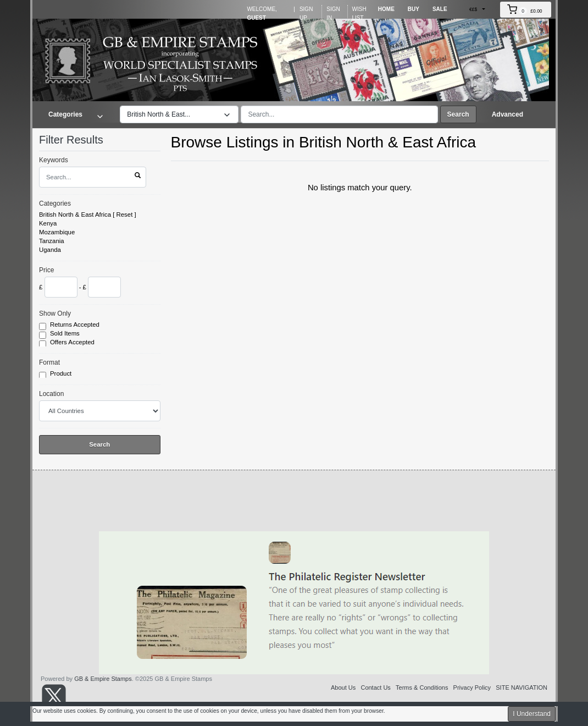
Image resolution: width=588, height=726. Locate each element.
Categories (55, 204)
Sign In (333, 13)
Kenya (48, 223)
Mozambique (57, 232)
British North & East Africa (75, 215)
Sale (440, 9)
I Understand (532, 714)
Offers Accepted (73, 343)
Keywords (54, 160)
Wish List (359, 13)
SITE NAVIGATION (522, 687)
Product (62, 374)
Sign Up (306, 13)
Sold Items (66, 334)
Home (386, 9)
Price (46, 270)
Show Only (55, 313)
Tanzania (52, 241)
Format (49, 362)
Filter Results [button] (78, 140)
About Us (343, 687)
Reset (125, 215)
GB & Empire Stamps (103, 679)
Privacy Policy (472, 687)
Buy (414, 9)
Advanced (507, 114)
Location (51, 394)
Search (458, 114)
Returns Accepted (76, 325)
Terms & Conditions (422, 687)
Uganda (50, 250)
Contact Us (375, 687)
